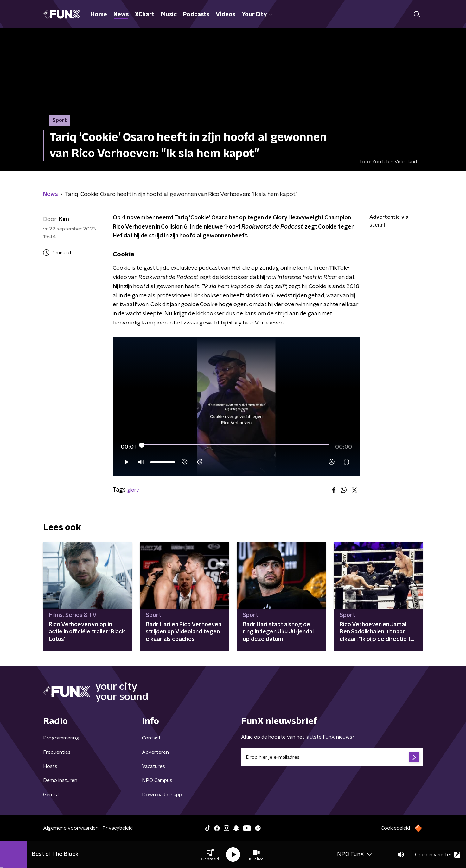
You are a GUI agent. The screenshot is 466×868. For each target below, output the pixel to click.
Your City (257, 15)
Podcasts (196, 15)
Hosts (50, 766)
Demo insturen (60, 780)
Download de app (162, 795)
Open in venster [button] (438, 855)
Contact (151, 738)
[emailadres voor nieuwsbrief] (332, 757)
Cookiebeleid (395, 828)
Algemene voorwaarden (71, 828)
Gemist (51, 795)
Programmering (61, 738)
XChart (145, 15)
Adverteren (155, 752)
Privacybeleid (118, 828)
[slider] (236, 445)
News (121, 15)
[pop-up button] (332, 462)
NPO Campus (157, 780)
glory (133, 490)
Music (169, 15)
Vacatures (153, 766)
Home (99, 15)
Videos (226, 15)
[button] (210, 855)
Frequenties (57, 752)
